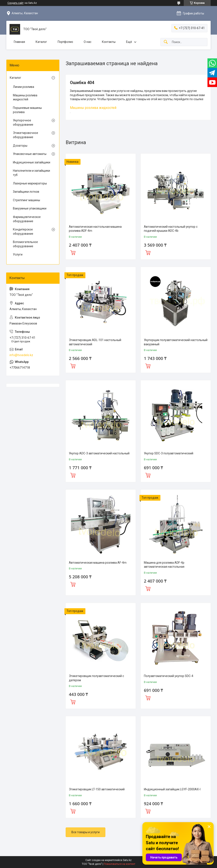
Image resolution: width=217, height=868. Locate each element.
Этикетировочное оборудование (26, 135)
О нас (88, 42)
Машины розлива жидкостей (93, 108)
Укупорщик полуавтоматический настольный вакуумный (176, 342)
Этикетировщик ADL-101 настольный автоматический (95, 342)
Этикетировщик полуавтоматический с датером (96, 678)
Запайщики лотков (26, 192)
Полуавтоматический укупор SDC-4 (169, 676)
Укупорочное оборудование (23, 122)
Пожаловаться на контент (120, 864)
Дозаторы (20, 146)
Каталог (41, 42)
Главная (19, 42)
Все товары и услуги (86, 832)
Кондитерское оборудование (23, 232)
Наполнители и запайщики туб (31, 173)
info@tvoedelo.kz (21, 355)
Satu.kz (127, 860)
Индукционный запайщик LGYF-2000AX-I (172, 789)
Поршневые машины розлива (27, 110)
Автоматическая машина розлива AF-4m (98, 563)
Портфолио (65, 42)
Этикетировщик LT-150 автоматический (97, 789)
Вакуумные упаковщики (30, 208)
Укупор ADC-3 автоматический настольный (99, 453)
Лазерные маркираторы (30, 183)
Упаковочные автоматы (30, 154)
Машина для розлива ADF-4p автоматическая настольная (164, 565)
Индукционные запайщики (32, 162)
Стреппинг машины (26, 200)
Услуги (18, 254)
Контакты (109, 42)
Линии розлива (24, 87)
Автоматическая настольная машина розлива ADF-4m (95, 229)
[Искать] (166, 42)
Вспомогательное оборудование (25, 244)
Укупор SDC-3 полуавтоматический (169, 453)
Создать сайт (15, 3)
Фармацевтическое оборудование (27, 219)
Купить (73, 252)
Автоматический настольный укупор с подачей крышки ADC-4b (171, 229)
